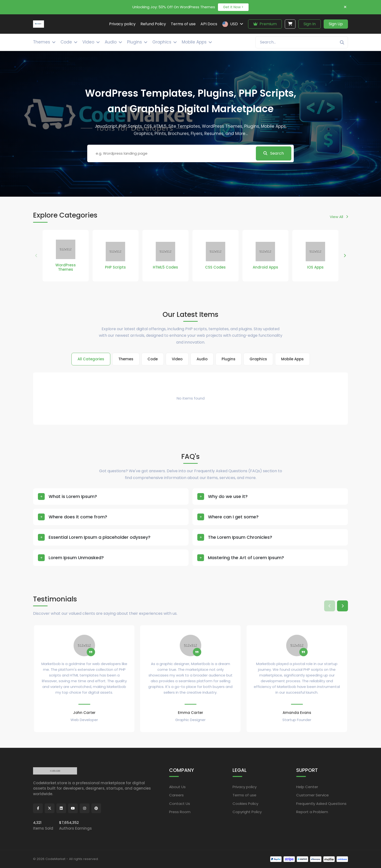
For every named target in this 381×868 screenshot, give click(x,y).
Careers (176, 795)
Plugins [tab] (229, 359)
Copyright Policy (247, 812)
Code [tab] (153, 359)
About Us (177, 787)
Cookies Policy (245, 804)
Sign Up (336, 24)
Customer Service (312, 795)
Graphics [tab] (258, 359)
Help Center (307, 787)
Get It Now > (233, 7)
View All (339, 217)
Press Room (180, 812)
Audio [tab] (202, 359)
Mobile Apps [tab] (292, 359)
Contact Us (180, 804)
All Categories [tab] (91, 359)
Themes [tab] (126, 359)
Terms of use (244, 795)
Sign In (310, 24)
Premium (265, 24)
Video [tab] (177, 359)
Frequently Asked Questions (321, 804)
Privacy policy (245, 787)
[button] (345, 256)
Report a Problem (312, 812)
